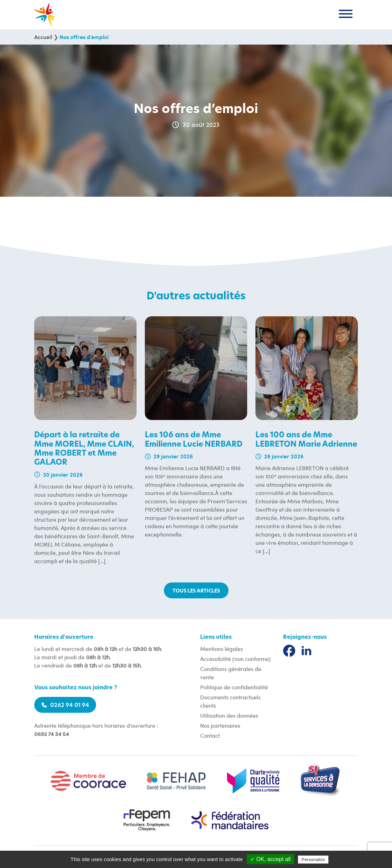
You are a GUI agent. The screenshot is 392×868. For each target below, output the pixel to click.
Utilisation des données (229, 715)
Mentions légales (222, 649)
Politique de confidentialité (234, 687)
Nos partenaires (220, 725)
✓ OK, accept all (270, 859)
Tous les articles (196, 591)
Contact (210, 735)
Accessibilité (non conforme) (235, 659)
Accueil (43, 37)
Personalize (313, 860)
